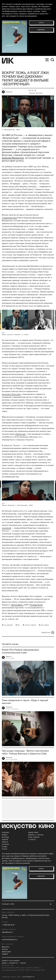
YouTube (5, 949)
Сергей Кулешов (11, 761)
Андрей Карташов (12, 710)
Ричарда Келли (36, 605)
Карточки (5, 844)
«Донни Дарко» (17, 605)
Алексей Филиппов (36, 93)
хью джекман (8, 625)
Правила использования (11, 961)
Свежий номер (33, 832)
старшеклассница (9, 218)
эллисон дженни (30, 625)
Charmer (23, 963)
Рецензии (9, 92)
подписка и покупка (36, 835)
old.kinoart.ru (28, 977)
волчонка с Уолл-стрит (11, 394)
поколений (7, 528)
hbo (19, 625)
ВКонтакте (6, 947)
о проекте (32, 840)
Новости (9, 658)
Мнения (4, 835)
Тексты (4, 849)
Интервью (5, 837)
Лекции (4, 847)
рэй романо (45, 625)
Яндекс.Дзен (6, 952)
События (5, 840)
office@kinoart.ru (7, 932)
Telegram (5, 954)
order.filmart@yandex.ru (10, 940)
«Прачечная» (20, 434)
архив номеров (34, 837)
